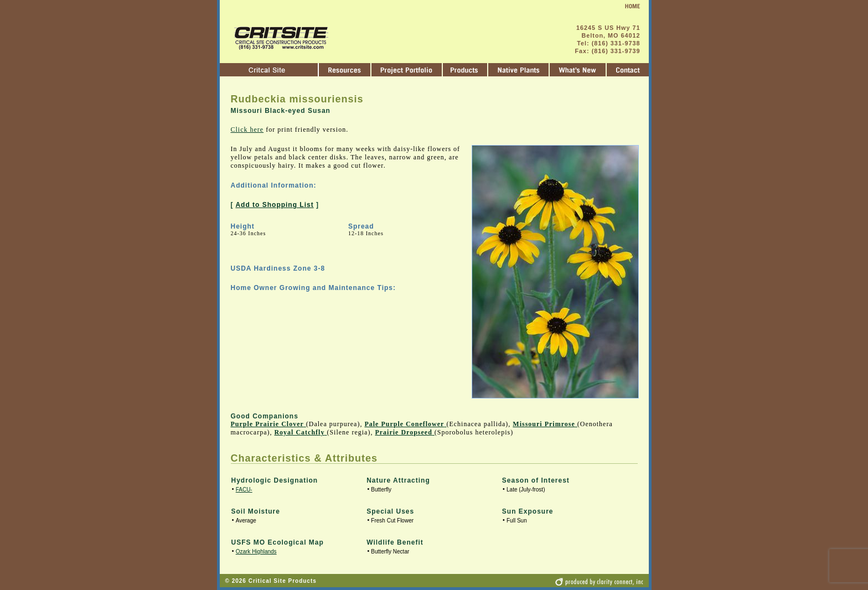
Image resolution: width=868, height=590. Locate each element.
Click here (247, 130)
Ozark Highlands (256, 552)
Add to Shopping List (274, 205)
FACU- (244, 490)
